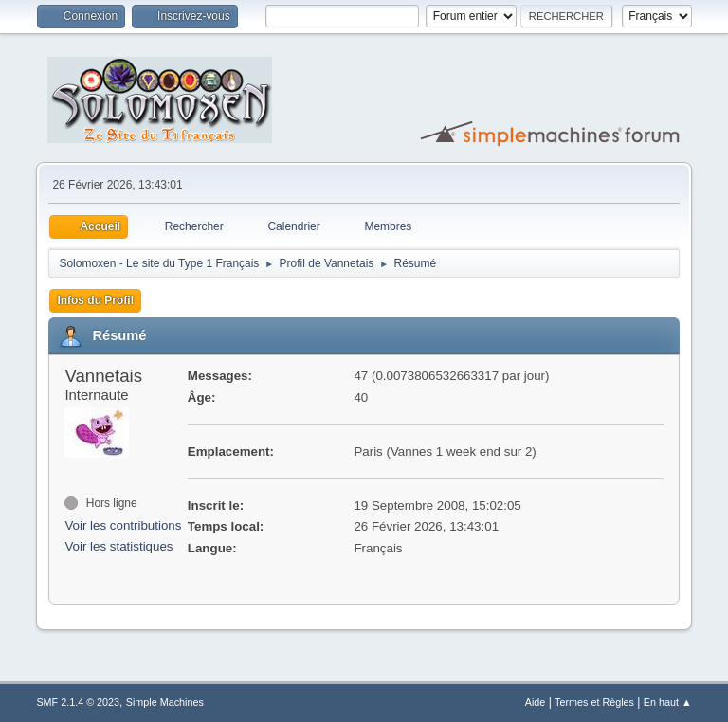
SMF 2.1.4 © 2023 (78, 702)
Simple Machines (165, 702)
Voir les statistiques (118, 546)
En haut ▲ (668, 702)
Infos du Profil (95, 300)
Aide (536, 702)
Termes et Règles (594, 702)
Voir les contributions (123, 525)
